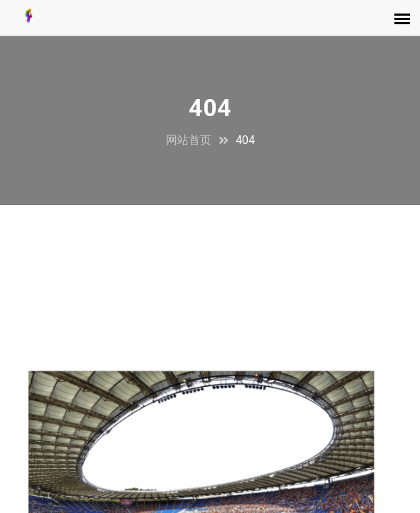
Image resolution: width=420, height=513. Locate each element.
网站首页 (189, 140)
